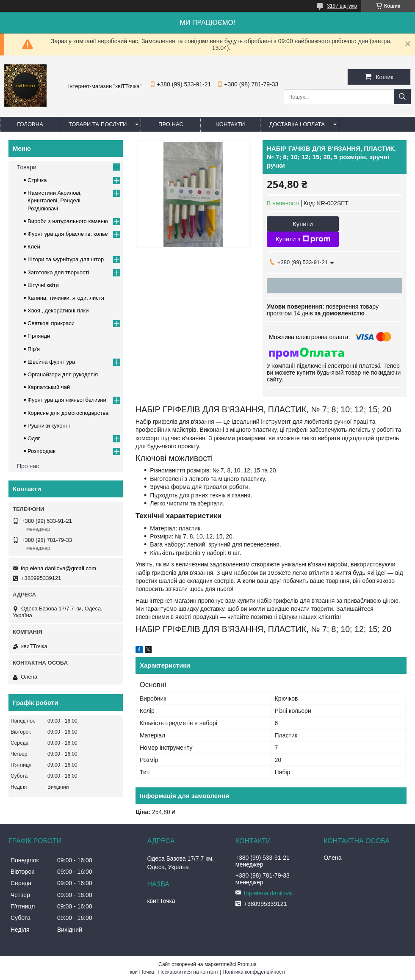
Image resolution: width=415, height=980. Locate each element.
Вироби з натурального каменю (68, 221)
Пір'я (34, 349)
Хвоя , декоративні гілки (58, 311)
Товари (27, 167)
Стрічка (37, 180)
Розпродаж (41, 451)
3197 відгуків (342, 6)
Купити (303, 224)
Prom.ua (247, 964)
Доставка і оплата (297, 124)
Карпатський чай (49, 387)
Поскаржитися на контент (188, 972)
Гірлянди (39, 336)
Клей (34, 247)
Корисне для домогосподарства (68, 413)
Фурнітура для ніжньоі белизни (67, 400)
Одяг (34, 438)
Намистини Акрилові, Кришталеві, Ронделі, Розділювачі (55, 200)
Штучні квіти (43, 285)
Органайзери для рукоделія (63, 374)
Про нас (171, 124)
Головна (30, 124)
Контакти (230, 124)
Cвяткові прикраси (51, 323)
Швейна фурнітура (51, 362)
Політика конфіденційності (254, 972)
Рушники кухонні (49, 426)
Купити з (303, 239)
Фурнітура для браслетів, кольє (68, 234)
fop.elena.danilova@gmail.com (58, 568)
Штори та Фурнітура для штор (66, 259)
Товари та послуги (98, 124)
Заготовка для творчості (58, 272)
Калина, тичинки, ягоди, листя (66, 298)
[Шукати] (402, 97)
